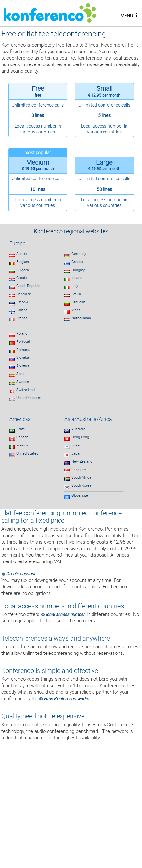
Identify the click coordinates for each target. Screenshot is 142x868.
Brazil (21, 429)
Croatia (22, 278)
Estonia (22, 302)
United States (27, 453)
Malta (76, 310)
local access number (65, 614)
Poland (22, 333)
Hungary (78, 270)
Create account (21, 574)
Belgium (23, 262)
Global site (80, 495)
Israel (76, 445)
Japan (76, 453)
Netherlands (81, 318)
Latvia (76, 294)
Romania (23, 350)
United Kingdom (29, 398)
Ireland (77, 278)
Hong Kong (80, 437)
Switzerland (26, 390)
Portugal (23, 341)
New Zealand (82, 461)
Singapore (79, 469)
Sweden (23, 382)
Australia (78, 429)
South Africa (81, 477)
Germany (79, 254)
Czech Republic (28, 286)
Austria (22, 254)
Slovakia (23, 357)
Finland (22, 310)
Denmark (24, 294)
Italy (75, 286)
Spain (21, 374)
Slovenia (23, 365)
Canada (22, 437)
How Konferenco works (66, 699)
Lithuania (79, 302)
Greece (77, 262)
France (22, 318)
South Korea (81, 485)
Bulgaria (23, 270)
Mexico (22, 445)
